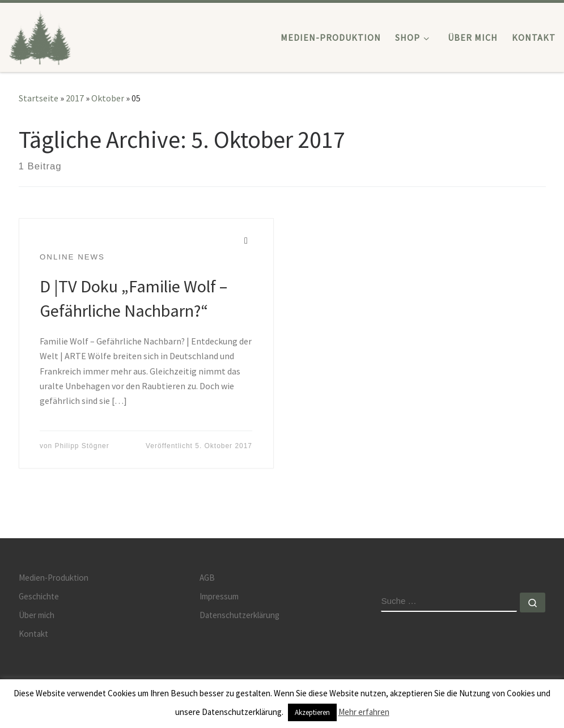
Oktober (108, 98)
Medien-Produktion (54, 578)
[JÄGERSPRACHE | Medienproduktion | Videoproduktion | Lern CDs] (40, 35)
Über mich (37, 615)
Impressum (219, 596)
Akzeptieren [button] (312, 712)
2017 (75, 98)
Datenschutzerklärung (239, 615)
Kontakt (33, 634)
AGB (207, 578)
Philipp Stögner (82, 446)
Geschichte (39, 596)
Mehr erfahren (364, 712)
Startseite (39, 98)
